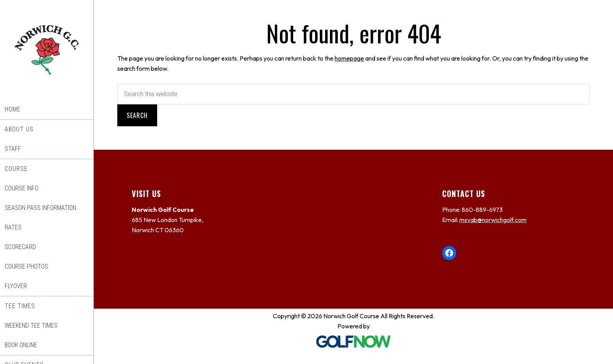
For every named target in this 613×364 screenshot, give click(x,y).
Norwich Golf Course (47, 50)
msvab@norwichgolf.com (493, 220)
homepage (349, 58)
